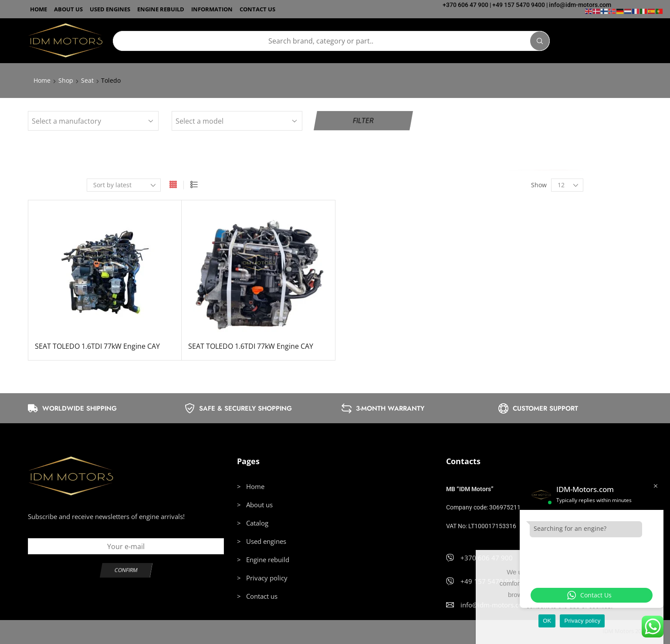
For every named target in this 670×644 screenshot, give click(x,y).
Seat (87, 80)
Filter (363, 121)
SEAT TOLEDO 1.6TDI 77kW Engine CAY (97, 346)
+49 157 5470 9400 (519, 5)
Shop (66, 80)
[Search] (540, 41)
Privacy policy (582, 621)
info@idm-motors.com (580, 5)
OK (547, 621)
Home (42, 80)
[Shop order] (124, 185)
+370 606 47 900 (465, 5)
